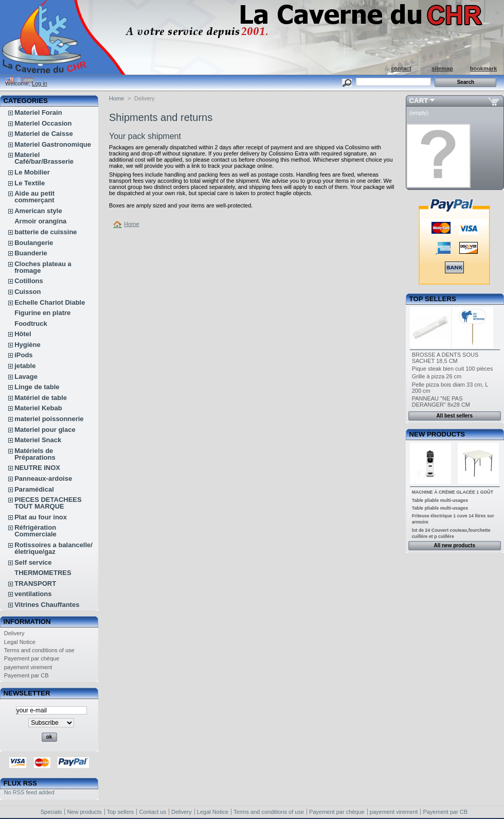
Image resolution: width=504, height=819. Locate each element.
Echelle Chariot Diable (50, 302)
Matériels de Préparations (35, 454)
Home (116, 98)
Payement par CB (26, 675)
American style (38, 211)
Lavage (26, 377)
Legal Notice (20, 642)
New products (437, 434)
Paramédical (34, 489)
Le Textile (30, 183)
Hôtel (23, 334)
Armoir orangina (40, 221)
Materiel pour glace (45, 430)
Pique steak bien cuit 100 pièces (453, 369)
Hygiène (28, 345)
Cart (419, 101)
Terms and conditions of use (39, 650)
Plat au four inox (41, 517)
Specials (51, 812)
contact (401, 68)
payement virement (28, 667)
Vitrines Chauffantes (47, 605)
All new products (454, 545)
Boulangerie (34, 243)
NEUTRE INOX (37, 468)
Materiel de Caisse (43, 134)
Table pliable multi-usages (440, 500)
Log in (40, 83)
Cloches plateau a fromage (43, 267)
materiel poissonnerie (49, 419)
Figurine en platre (42, 313)
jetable (25, 366)
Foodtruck (31, 324)
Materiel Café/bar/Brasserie (44, 158)
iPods (23, 355)
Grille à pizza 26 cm (437, 376)
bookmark (484, 68)
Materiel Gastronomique (53, 144)
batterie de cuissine (46, 232)
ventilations (33, 594)
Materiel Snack (38, 440)
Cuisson (28, 292)
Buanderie (31, 253)
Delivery (14, 633)
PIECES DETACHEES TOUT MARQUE (48, 503)
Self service (33, 562)
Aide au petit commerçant (34, 197)
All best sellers (454, 416)
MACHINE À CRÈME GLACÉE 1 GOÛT (453, 492)
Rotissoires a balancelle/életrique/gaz (53, 548)
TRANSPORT (35, 583)
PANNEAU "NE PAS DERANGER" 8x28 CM (441, 402)
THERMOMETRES (43, 573)
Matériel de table (41, 398)
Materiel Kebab (38, 408)
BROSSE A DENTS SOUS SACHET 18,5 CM (445, 358)
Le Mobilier (32, 172)
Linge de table (37, 387)
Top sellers (433, 299)
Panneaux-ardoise (43, 478)
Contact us (152, 812)
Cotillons (29, 281)
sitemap (442, 68)
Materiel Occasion (43, 123)
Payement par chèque (32, 658)
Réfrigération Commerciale (35, 531)
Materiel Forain (38, 112)
